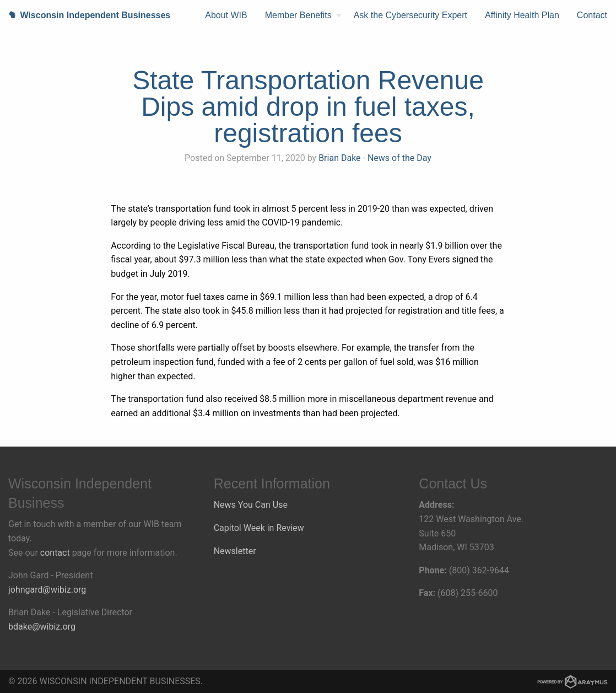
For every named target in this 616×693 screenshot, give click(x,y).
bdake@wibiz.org (42, 627)
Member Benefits (298, 15)
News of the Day (399, 158)
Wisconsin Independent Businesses (85, 15)
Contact (592, 15)
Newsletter (235, 551)
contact (55, 553)
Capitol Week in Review (259, 528)
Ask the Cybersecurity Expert (410, 15)
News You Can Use (251, 505)
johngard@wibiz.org (47, 590)
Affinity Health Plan (522, 15)
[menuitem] (226, 15)
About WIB (226, 15)
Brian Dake (339, 158)
